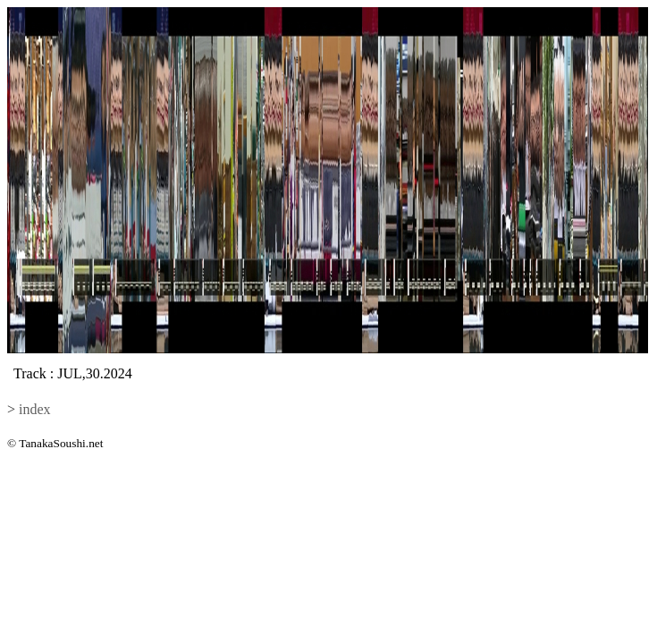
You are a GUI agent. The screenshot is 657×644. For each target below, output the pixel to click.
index (35, 409)
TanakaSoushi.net (61, 443)
